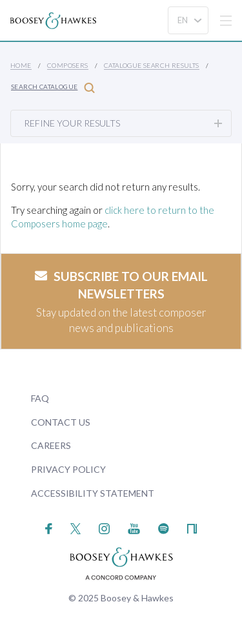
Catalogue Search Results (152, 65)
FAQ (40, 398)
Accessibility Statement (93, 493)
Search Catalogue (53, 88)
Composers (68, 65)
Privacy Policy (68, 469)
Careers (51, 445)
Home (21, 65)
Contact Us (61, 422)
